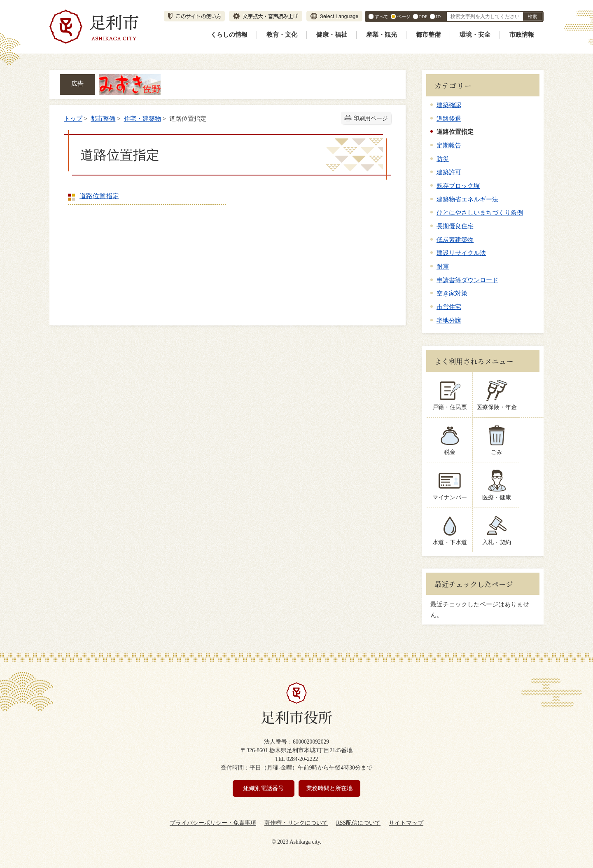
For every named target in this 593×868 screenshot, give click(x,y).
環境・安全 (475, 35)
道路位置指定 (99, 196)
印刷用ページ (371, 118)
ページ (404, 16)
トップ (73, 118)
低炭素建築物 (455, 240)
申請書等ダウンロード (467, 280)
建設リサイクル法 (461, 253)
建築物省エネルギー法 (467, 199)
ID (438, 16)
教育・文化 (282, 35)
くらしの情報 (229, 35)
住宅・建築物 (142, 118)
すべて (382, 16)
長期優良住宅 (455, 226)
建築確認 (449, 105)
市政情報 (522, 35)
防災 (443, 159)
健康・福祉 (332, 35)
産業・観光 (382, 35)
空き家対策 (452, 293)
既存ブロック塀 (458, 186)
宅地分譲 (449, 320)
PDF (423, 16)
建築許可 (449, 172)
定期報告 (449, 145)
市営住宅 (449, 307)
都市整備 (428, 35)
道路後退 (449, 118)
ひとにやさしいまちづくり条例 (480, 212)
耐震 (443, 266)
